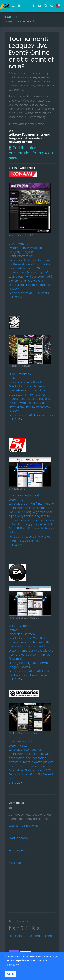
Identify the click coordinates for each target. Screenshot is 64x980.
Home (9, 21)
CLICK (19, 297)
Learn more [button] (12, 965)
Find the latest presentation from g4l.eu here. (31, 153)
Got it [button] (10, 974)
